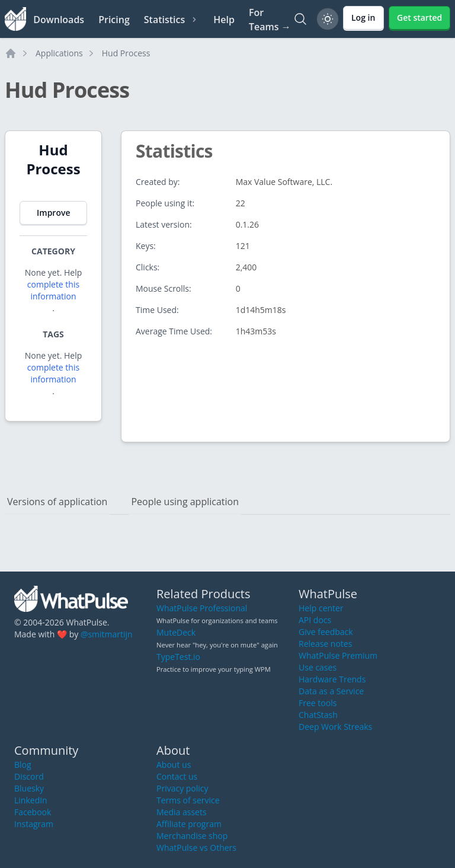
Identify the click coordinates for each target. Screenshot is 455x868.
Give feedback (326, 632)
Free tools (318, 703)
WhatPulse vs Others (196, 848)
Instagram (34, 824)
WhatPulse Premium (338, 655)
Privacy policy (182, 788)
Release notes (325, 644)
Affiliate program (189, 824)
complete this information (53, 290)
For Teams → (270, 20)
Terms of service (188, 800)
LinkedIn (31, 800)
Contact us (177, 776)
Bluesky (29, 788)
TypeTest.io (178, 657)
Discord (29, 776)
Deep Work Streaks (335, 727)
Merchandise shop (192, 836)
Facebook (33, 812)
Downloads (59, 20)
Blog (23, 765)
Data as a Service (331, 691)
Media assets (182, 812)
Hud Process (126, 53)
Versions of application (57, 502)
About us (174, 765)
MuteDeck (176, 632)
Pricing (114, 20)
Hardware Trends (332, 679)
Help (224, 20)
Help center (321, 608)
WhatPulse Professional (202, 608)
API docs (315, 620)
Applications (59, 53)
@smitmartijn (107, 634)
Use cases (318, 667)
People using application (185, 502)
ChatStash (318, 715)
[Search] (300, 19)
